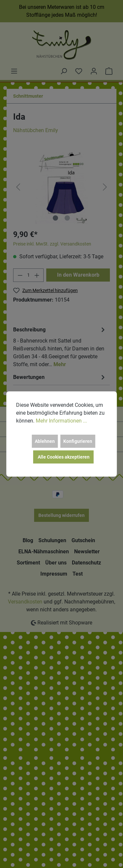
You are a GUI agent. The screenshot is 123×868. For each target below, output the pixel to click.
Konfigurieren (78, 441)
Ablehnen (45, 441)
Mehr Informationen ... (61, 421)
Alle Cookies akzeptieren (64, 457)
